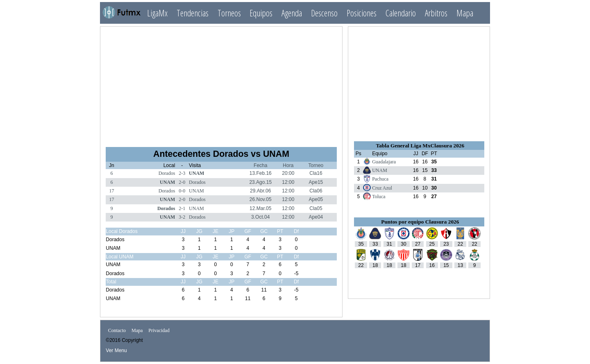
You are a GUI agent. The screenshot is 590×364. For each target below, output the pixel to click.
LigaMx (157, 13)
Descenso (324, 13)
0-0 (182, 191)
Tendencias (193, 13)
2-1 (182, 208)
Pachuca (380, 179)
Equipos (261, 13)
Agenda (292, 13)
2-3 (182, 173)
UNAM (196, 173)
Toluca (379, 197)
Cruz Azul (382, 188)
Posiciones (362, 13)
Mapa (465, 13)
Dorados (167, 173)
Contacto (117, 330)
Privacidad (159, 330)
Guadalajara (384, 162)
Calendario (401, 13)
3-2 (182, 217)
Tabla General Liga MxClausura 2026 (420, 146)
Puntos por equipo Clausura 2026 (420, 222)
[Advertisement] (221, 83)
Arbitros (436, 13)
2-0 (182, 182)
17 (111, 191)
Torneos (229, 13)
